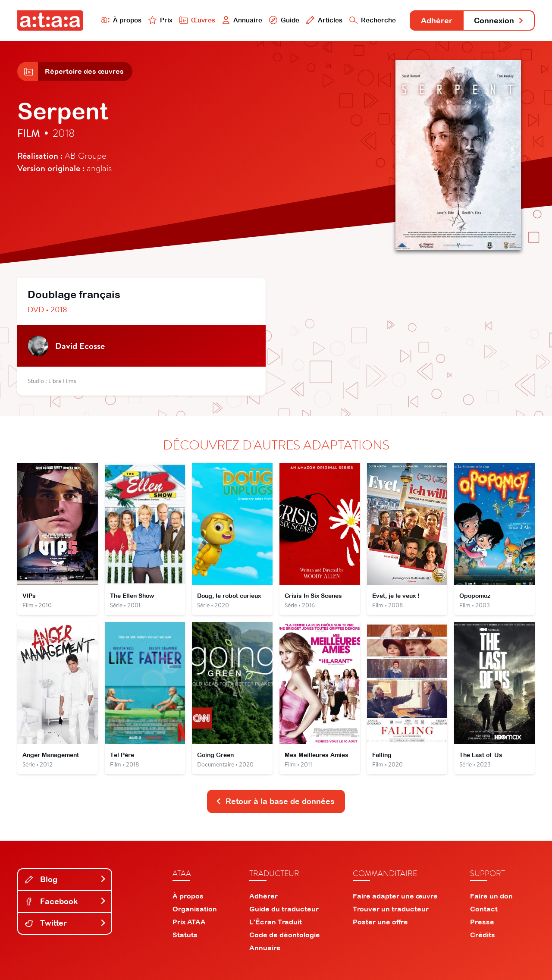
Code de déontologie (285, 935)
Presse (482, 922)
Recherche (373, 20)
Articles (324, 20)
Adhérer (437, 20)
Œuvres (197, 20)
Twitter (66, 923)
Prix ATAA (189, 922)
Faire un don (491, 896)
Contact (484, 909)
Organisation (195, 909)
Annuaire (242, 20)
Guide (284, 20)
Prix (160, 20)
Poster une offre (380, 922)
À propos (121, 20)
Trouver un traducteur (391, 909)
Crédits (483, 935)
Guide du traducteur (284, 909)
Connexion (499, 20)
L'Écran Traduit (276, 922)
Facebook (66, 901)
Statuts (185, 935)
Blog (66, 879)
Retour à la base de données (275, 801)
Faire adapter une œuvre (395, 896)
